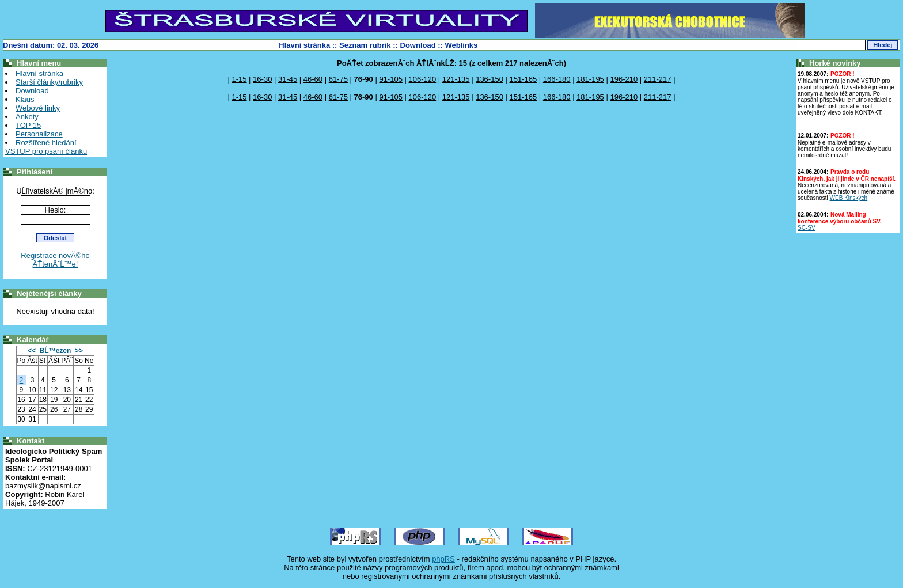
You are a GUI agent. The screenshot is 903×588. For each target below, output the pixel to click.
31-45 (288, 79)
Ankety (27, 117)
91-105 (390, 79)
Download (418, 45)
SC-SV (807, 228)
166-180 (557, 79)
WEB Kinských (849, 198)
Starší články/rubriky (49, 82)
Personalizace (39, 134)
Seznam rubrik (365, 45)
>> (79, 351)
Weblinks (462, 45)
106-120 (423, 79)
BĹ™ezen (56, 351)
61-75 (338, 79)
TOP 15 (28, 125)
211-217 (658, 79)
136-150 (490, 79)
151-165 (523, 79)
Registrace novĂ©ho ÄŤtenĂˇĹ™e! (55, 260)
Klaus (25, 99)
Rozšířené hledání (46, 143)
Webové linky (38, 108)
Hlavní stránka (304, 45)
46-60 (313, 79)
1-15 (239, 79)
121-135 (456, 79)
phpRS (443, 559)
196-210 (624, 79)
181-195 (590, 79)
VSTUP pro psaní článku (46, 151)
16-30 (262, 79)
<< (32, 351)
